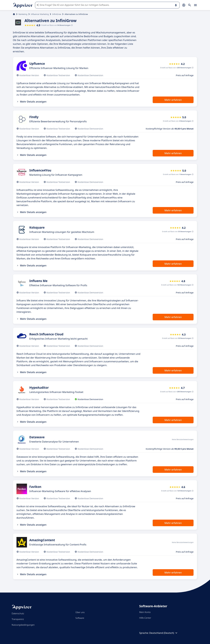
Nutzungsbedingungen (23, 625)
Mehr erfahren (173, 100)
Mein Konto (145, 612)
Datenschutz (18, 613)
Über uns (80, 612)
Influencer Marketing (40, 14)
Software (80, 618)
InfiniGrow (57, 14)
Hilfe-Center (145, 618)
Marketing (23, 14)
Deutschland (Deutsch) (164, 633)
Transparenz (18, 619)
